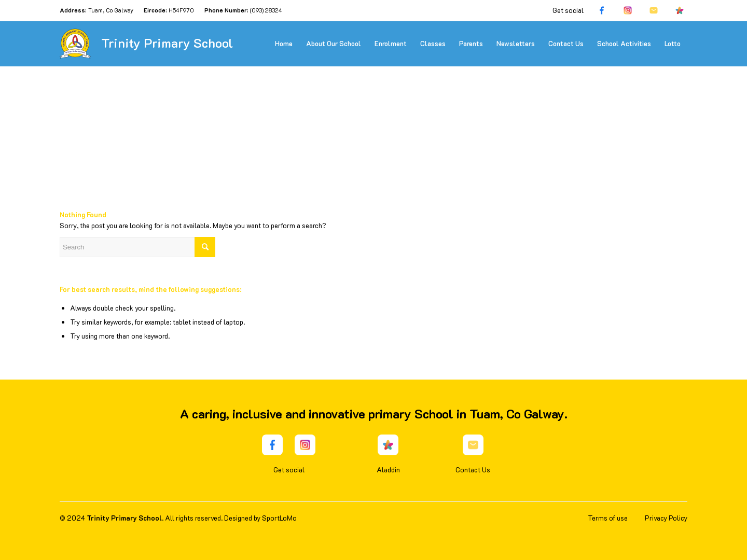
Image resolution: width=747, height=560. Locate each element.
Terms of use (608, 518)
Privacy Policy (666, 518)
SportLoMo (279, 518)
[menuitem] (284, 44)
